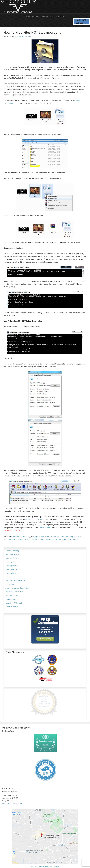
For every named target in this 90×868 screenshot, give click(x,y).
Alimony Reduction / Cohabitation (17, 588)
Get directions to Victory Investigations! (45, 853)
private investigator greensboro (41, 539)
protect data (57, 539)
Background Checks (12, 599)
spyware (65, 539)
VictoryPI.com (55, 863)
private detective (24, 539)
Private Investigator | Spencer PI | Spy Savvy (21, 7)
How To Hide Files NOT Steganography (32, 32)
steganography (73, 539)
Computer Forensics (19, 537)
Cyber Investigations (13, 595)
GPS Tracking (10, 584)
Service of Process (12, 607)
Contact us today (45, 528)
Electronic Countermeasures (15, 580)
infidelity (63, 537)
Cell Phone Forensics (13, 554)
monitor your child (73, 537)
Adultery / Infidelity (12, 551)
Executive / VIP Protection (15, 603)
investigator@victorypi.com (12, 790)
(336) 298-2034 (82, 23)
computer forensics (34, 519)
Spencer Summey (24, 36)
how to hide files (53, 537)
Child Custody (10, 577)
